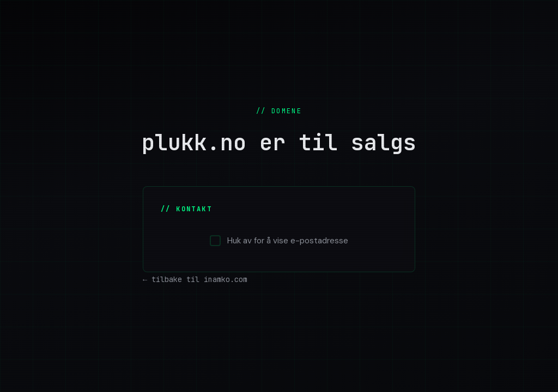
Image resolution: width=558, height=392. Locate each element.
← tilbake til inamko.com (195, 279)
